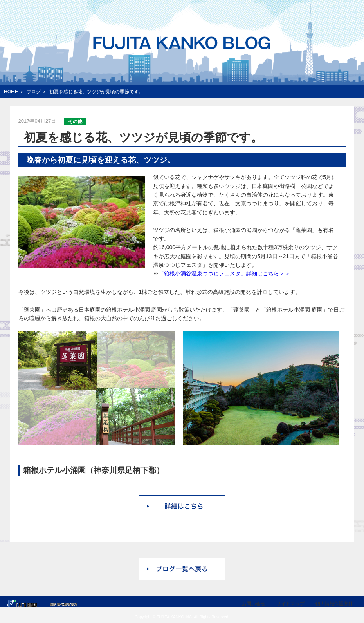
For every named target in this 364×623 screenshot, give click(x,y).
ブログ (34, 92)
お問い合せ (254, 604)
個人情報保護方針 (334, 604)
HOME (11, 92)
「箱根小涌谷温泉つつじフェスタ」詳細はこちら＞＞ (224, 273)
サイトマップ (290, 604)
